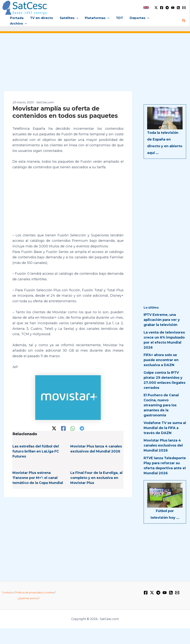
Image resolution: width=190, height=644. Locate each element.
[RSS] (178, 8)
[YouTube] (173, 8)
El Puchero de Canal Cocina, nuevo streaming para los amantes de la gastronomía (161, 400)
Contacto (8, 587)
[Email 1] (184, 8)
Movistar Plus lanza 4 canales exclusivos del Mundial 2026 (163, 440)
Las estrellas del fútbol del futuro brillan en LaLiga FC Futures (36, 446)
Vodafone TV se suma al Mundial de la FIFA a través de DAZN (165, 422)
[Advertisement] (95, 59)
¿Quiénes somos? (29, 593)
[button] (77, 18)
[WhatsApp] (73, 423)
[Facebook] (162, 8)
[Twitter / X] (156, 8)
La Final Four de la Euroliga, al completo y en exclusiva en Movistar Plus (96, 472)
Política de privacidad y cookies (35, 587)
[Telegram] (167, 8)
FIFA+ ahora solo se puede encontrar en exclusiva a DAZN (161, 355)
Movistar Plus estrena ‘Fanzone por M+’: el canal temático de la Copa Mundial (38, 472)
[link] (146, 8)
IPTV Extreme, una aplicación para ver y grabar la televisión (162, 314)
